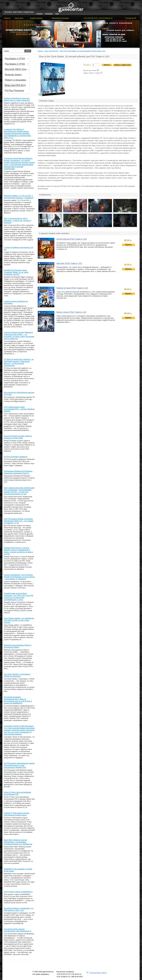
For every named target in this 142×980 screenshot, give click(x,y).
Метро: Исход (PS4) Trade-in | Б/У (71, 312)
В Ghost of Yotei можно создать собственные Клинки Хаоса (17, 814)
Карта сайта (19, 18)
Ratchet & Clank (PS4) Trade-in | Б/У (72, 288)
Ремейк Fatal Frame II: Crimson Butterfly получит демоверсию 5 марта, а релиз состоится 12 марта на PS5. (18, 551)
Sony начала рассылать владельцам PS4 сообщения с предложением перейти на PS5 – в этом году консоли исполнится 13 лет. (19, 491)
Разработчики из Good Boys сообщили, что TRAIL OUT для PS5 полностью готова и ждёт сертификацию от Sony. (18, 596)
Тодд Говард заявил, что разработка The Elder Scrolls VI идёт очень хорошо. (19, 620)
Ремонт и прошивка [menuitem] (15, 80)
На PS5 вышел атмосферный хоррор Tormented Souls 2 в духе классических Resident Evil (19, 765)
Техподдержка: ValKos (98, 973)
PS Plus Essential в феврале (16, 457)
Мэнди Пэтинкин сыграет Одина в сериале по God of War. (18, 437)
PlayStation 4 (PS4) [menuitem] (17, 59)
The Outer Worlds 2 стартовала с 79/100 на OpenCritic (17, 675)
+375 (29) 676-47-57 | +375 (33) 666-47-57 (98, 18)
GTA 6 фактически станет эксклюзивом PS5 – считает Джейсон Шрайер (19, 409)
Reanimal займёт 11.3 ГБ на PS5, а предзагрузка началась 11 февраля (19, 197)
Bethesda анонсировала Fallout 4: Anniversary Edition (18, 646)
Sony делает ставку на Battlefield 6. (18, 892)
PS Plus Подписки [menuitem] (14, 91)
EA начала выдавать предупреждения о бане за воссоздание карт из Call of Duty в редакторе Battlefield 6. (18, 700)
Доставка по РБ (131, 18)
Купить (129, 245)
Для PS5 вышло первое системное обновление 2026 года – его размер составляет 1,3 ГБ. (19, 521)
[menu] (17, 75)
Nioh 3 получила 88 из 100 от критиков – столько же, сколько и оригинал (17, 220)
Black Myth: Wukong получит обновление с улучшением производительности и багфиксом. (18, 842)
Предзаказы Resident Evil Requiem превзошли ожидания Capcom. (18, 472)
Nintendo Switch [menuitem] (13, 75)
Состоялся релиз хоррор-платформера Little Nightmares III (17, 930)
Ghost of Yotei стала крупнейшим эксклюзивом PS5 (17, 793)
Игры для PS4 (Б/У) (52, 51)
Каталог (40, 51)
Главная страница (36, 18)
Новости (7, 18)
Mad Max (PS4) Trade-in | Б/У (69, 263)
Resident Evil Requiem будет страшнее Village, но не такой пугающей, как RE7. (16, 272)
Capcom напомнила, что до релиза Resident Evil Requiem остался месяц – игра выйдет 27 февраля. (19, 577)
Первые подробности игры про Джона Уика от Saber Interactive (17, 99)
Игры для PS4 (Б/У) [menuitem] (15, 85)
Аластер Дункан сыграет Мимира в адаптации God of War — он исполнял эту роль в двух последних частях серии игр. (19, 335)
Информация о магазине (60, 18)
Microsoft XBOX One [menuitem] (17, 69)
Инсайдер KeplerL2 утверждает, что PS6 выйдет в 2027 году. (19, 909)
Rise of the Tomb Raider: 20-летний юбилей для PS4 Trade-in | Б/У (83, 51)
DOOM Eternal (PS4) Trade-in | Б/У (72, 239)
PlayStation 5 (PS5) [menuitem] (17, 64)
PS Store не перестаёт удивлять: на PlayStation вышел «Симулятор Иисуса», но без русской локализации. (19, 362)
